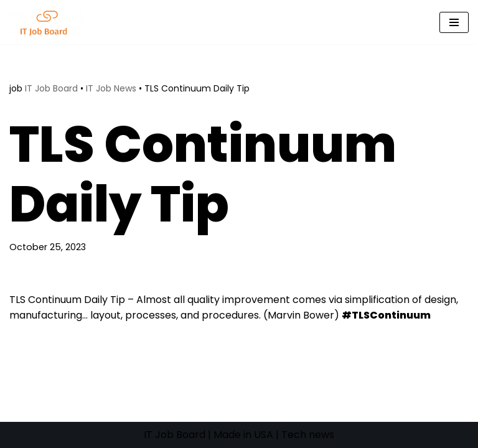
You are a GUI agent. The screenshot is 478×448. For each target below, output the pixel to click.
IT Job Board (51, 88)
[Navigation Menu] (454, 22)
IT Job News (111, 88)
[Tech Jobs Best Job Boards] (50, 22)
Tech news (308, 435)
